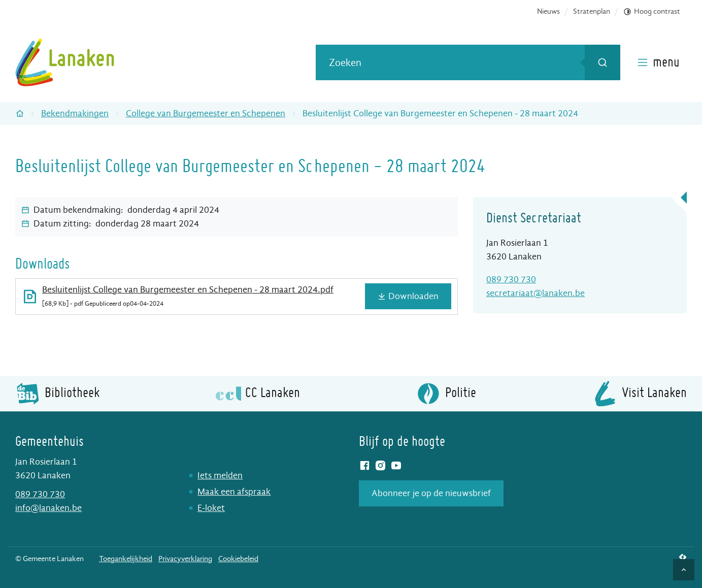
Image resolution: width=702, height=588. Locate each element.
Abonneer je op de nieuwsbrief (431, 493)
